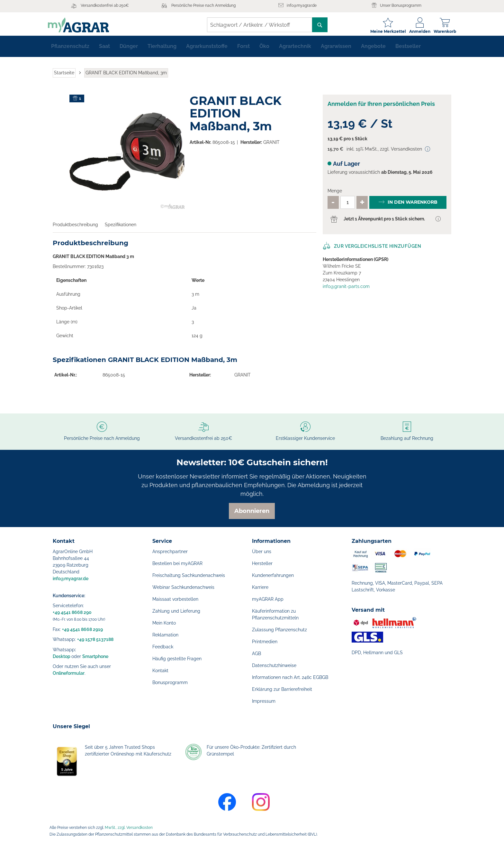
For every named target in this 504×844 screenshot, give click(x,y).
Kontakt (160, 671)
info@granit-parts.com (346, 290)
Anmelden (415, 31)
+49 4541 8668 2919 (82, 629)
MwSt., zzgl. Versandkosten (129, 828)
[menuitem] (70, 50)
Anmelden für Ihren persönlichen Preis (381, 108)
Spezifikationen (121, 228)
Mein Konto (164, 623)
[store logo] (83, 25)
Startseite (64, 77)
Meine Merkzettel (383, 31)
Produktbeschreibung (75, 228)
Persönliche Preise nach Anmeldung (203, 5)
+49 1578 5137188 (95, 639)
